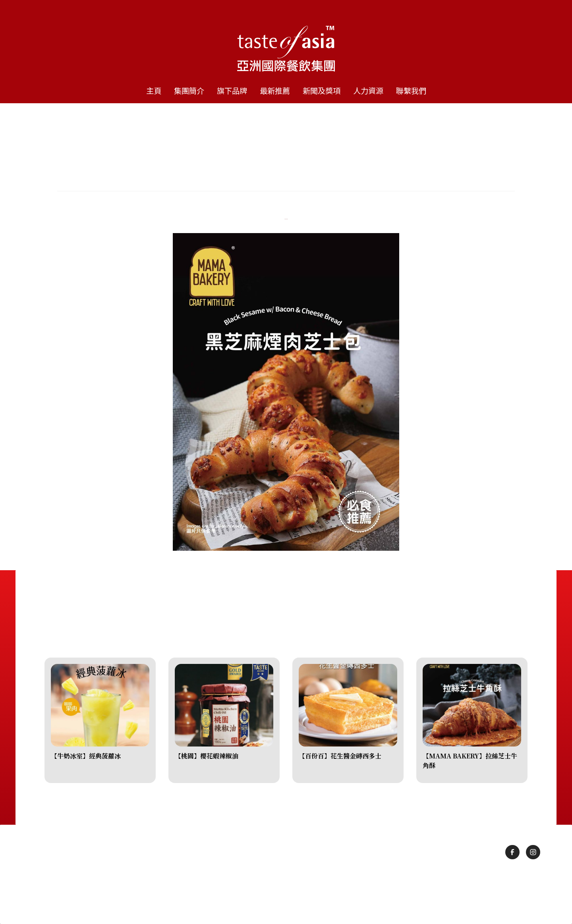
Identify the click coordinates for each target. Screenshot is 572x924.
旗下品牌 (232, 91)
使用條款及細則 (269, 890)
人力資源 (368, 91)
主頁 (154, 91)
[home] (286, 40)
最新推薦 (275, 91)
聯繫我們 (411, 91)
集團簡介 (189, 91)
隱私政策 (311, 890)
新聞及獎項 (322, 91)
